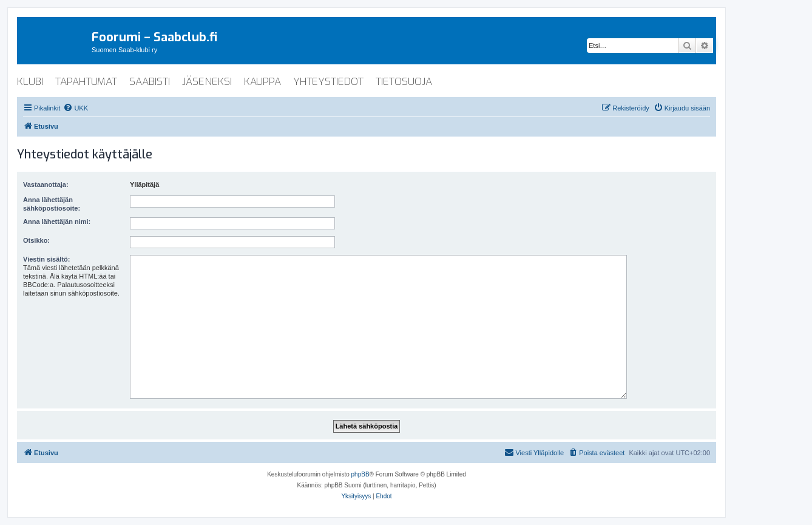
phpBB (360, 474)
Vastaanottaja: (46, 185)
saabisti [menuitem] (150, 82)
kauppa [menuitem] (262, 82)
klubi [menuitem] (30, 82)
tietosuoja (404, 82)
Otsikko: (36, 240)
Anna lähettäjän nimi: (57, 222)
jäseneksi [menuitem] (207, 82)
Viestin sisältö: (46, 259)
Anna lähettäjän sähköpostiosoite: (52, 204)
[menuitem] (76, 108)
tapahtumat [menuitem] (86, 82)
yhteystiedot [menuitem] (328, 82)
